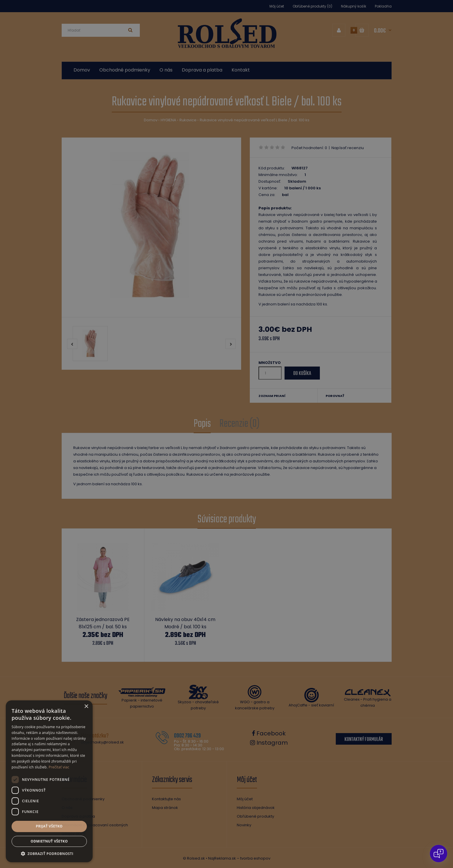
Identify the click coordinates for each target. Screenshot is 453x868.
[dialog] (226, 434)
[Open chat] (439, 854)
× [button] (86, 707)
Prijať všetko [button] (49, 826)
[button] (49, 854)
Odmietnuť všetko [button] (49, 841)
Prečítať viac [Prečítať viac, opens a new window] (59, 767)
